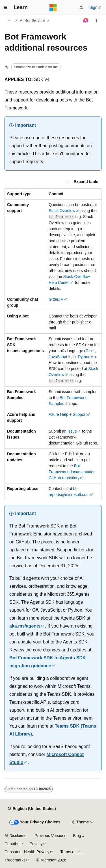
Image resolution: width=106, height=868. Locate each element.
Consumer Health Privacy (27, 852)
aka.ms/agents (25, 626)
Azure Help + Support (68, 414)
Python (84, 357)
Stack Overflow (62, 211)
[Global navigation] (6, 8)
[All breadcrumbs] (9, 20)
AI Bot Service (32, 20)
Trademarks (15, 860)
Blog (77, 836)
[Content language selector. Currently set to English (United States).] (32, 809)
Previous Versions (50, 836)
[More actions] (97, 20)
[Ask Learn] (86, 20)
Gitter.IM (56, 299)
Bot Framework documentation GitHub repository (72, 472)
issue (72, 431)
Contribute (14, 844)
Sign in (95, 7)
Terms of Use (72, 852)
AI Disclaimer (16, 836)
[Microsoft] (53, 8)
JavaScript (58, 357)
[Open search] (81, 8)
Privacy (36, 844)
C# (88, 351)
